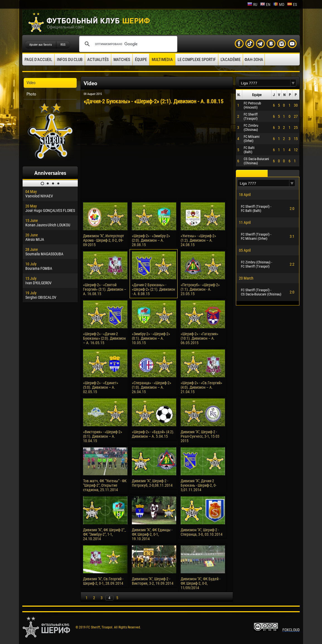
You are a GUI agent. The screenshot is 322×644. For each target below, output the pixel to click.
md (279, 4)
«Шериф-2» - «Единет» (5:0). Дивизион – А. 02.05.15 (101, 387)
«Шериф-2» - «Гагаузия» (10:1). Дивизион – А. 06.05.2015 (199, 338)
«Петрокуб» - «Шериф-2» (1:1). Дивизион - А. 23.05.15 (200, 289)
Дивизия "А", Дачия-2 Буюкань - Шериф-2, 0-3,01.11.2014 (198, 485)
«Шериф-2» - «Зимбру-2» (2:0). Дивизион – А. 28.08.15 (151, 240)
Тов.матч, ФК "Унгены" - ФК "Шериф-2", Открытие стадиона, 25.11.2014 (105, 485)
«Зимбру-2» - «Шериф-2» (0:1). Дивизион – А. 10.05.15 (151, 338)
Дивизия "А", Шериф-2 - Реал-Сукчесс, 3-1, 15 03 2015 (200, 436)
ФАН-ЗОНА (254, 60)
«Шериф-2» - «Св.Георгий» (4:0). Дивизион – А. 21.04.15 (201, 387)
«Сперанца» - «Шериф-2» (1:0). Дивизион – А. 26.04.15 (152, 387)
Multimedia (162, 60)
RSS (63, 45)
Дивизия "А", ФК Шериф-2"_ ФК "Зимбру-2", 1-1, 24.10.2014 (105, 534)
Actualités (98, 60)
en (265, 4)
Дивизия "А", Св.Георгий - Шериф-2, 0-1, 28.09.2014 (103, 581)
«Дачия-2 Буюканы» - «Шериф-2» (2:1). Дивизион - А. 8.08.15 (153, 289)
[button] (293, 83)
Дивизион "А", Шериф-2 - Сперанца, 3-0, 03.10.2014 (202, 532)
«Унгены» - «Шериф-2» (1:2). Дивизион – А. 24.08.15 (198, 240)
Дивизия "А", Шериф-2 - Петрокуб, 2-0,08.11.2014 (152, 483)
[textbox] (265, 83)
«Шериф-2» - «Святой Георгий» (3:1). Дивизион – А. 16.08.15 (105, 289)
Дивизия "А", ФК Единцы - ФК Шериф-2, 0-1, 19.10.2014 (152, 534)
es (292, 4)
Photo (31, 94)
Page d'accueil (38, 60)
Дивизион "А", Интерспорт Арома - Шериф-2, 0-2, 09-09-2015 (104, 240)
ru (252, 4)
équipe (141, 60)
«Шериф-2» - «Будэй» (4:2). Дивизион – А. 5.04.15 (153, 434)
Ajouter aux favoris (41, 45)
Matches (122, 60)
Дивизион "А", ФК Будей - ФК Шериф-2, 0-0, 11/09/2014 (200, 583)
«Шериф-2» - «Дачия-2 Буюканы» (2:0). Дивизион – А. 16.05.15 (104, 338)
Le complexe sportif (197, 60)
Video (31, 83)
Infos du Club (70, 60)
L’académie (231, 60)
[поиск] (127, 44)
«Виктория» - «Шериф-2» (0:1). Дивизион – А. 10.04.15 (103, 436)
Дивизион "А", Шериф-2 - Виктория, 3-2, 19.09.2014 (153, 581)
